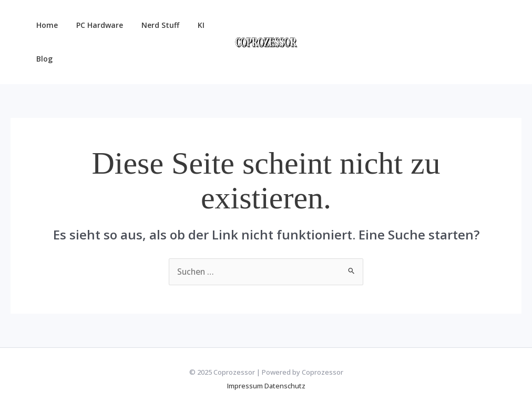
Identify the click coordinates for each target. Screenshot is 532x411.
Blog (42, 59)
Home (45, 25)
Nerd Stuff (151, 25)
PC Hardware (94, 25)
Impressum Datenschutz (266, 386)
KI (188, 25)
